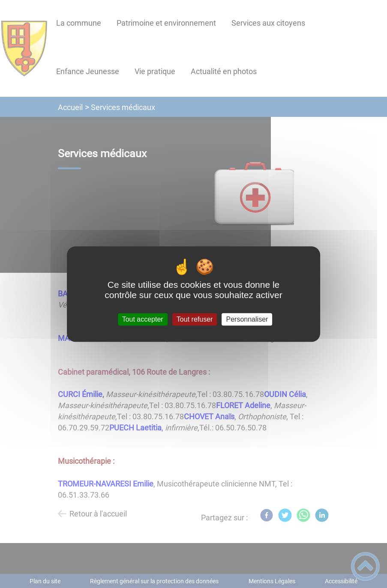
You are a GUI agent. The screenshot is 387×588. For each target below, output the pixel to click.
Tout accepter (143, 319)
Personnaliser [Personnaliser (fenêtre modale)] (247, 319)
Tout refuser (195, 319)
